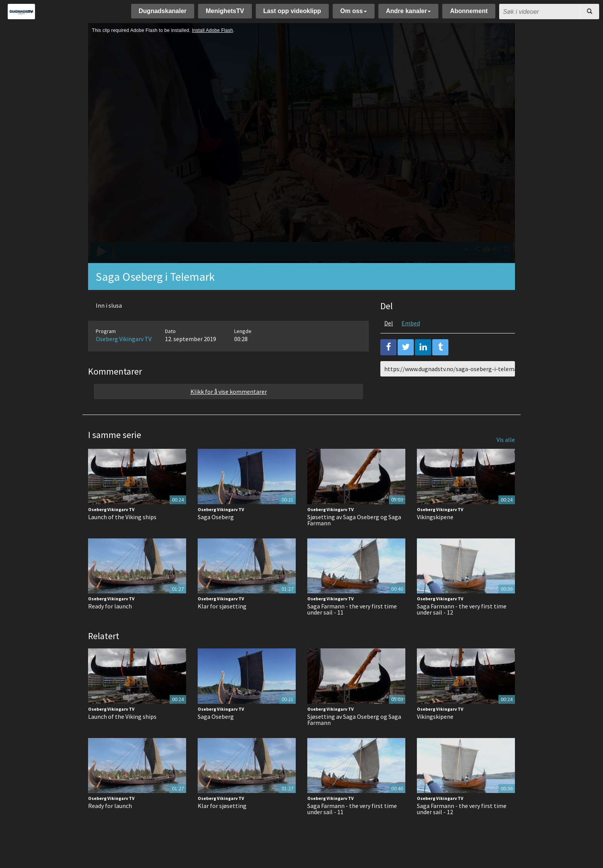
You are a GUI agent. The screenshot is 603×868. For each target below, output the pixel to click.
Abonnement (469, 11)
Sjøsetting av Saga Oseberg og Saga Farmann (354, 520)
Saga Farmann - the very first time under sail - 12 (462, 609)
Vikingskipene (435, 517)
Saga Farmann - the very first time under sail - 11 (352, 609)
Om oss (354, 11)
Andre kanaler (409, 11)
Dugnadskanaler (163, 11)
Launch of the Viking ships (122, 517)
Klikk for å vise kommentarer (229, 392)
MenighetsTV (225, 11)
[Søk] (590, 12)
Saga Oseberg (216, 517)
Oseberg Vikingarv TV (124, 339)
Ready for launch (110, 606)
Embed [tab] (411, 323)
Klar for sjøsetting (222, 606)
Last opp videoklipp (292, 11)
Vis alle (506, 440)
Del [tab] (389, 323)
